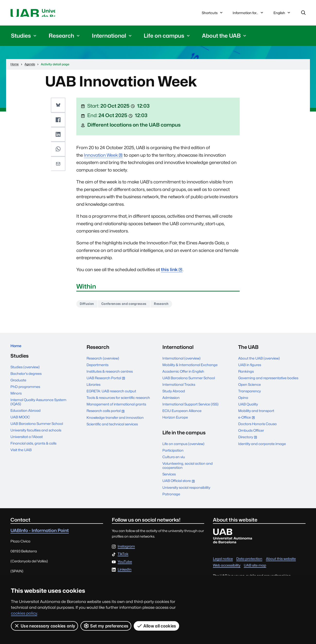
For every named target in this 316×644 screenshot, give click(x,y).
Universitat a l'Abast (27, 443)
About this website (281, 562)
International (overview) (181, 362)
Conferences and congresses (133, 307)
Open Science (250, 388)
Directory (249, 441)
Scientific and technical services (112, 427)
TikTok (123, 558)
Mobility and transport (256, 414)
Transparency (250, 395)
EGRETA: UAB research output (111, 395)
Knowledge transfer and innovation (115, 421)
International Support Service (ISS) (190, 408)
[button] (59, 107)
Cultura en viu (174, 460)
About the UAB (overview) (259, 362)
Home (18, 350)
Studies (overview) (25, 373)
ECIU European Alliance (182, 414)
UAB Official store (180, 485)
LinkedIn (125, 573)
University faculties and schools (36, 436)
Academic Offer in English (183, 375)
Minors (16, 399)
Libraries (93, 388)
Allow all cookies (157, 626)
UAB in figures (250, 368)
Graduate (18, 386)
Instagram (126, 550)
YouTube (125, 565)
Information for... (248, 14)
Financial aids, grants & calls (33, 449)
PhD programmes (25, 393)
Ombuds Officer (251, 434)
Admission (171, 401)
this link (169, 272)
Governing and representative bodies (268, 382)
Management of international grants (116, 408)
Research (178, 307)
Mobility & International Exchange (190, 368)
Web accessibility (227, 569)
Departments (97, 368)
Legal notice (223, 562)
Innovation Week (101, 157)
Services (169, 478)
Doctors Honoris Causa (257, 427)
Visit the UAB (21, 456)
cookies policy (24, 613)
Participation (173, 454)
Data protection (249, 562)
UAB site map (255, 569)
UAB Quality (248, 408)
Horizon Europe (175, 421)
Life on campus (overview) (183, 447)
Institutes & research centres (110, 375)
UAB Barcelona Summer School (37, 430)
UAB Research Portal (107, 382)
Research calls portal (107, 415)
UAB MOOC (20, 423)
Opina (243, 401)
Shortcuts (213, 14)
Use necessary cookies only (45, 626)
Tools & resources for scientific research (118, 401)
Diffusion (89, 307)
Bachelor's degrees (26, 380)
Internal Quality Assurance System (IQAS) (38, 408)
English (282, 15)
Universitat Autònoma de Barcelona (56, 14)
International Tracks (179, 388)
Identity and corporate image (262, 447)
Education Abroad (26, 416)
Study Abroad (174, 395)
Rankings (246, 375)
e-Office (248, 421)
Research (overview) (103, 362)
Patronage (171, 497)
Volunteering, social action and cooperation (188, 469)
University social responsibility (186, 491)
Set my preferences (106, 626)
